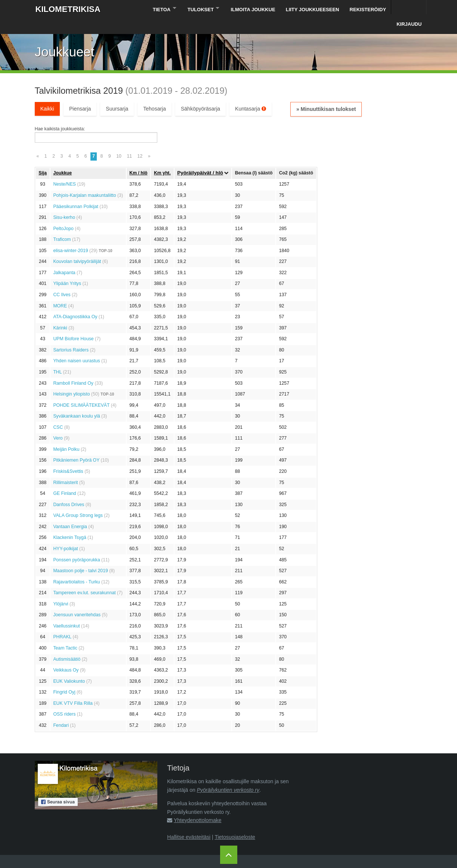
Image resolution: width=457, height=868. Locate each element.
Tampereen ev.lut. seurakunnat (84, 577)
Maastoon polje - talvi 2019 (80, 555)
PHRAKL (62, 621)
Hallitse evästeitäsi (189, 821)
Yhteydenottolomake (198, 805)
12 (140, 141)
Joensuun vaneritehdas (77, 599)
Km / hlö (138, 157)
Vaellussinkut (66, 610)
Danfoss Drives (69, 489)
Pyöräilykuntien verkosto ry (228, 774)
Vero (58, 423)
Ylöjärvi (61, 588)
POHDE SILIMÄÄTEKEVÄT (81, 390)
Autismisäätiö (67, 644)
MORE (60, 290)
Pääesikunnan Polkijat (76, 191)
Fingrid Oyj (64, 677)
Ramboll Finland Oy (73, 368)
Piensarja (80, 93)
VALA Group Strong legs (78, 500)
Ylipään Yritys (67, 268)
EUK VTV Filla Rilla (73, 688)
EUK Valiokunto (69, 666)
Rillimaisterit (65, 467)
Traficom (62, 224)
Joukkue (62, 157)
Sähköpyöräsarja (200, 93)
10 (119, 141)
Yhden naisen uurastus (76, 345)
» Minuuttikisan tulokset (326, 94)
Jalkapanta (64, 257)
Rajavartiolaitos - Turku (76, 566)
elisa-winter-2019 (70, 235)
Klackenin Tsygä (70, 522)
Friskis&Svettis (68, 456)
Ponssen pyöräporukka (76, 544)
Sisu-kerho (64, 202)
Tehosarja (155, 93)
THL (57, 357)
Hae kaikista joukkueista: (60, 114)
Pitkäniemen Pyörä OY (76, 445)
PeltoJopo (63, 213)
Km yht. (162, 157)
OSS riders (64, 699)
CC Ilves (62, 279)
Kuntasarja (251, 93)
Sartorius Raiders (71, 334)
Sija (43, 157)
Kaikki (47, 93)
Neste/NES (64, 169)
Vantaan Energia (70, 511)
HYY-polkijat (65, 533)
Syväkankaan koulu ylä (76, 401)
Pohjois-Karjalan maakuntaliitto (84, 180)
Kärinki (60, 312)
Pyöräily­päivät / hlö (200, 157)
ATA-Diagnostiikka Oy (75, 301)
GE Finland (64, 478)
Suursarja (117, 93)
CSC (58, 412)
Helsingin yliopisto (71, 379)
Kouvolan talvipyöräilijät (77, 246)
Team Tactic (65, 633)
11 (129, 141)
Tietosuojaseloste (235, 821)
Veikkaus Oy (66, 655)
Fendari (61, 710)
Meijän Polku (66, 434)
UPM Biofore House (73, 323)
